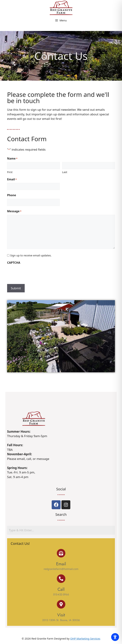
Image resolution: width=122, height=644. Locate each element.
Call (61, 589)
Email (12, 179)
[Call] (61, 579)
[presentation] (34, 273)
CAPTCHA (14, 263)
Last (65, 172)
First (10, 172)
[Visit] (61, 604)
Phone (12, 195)
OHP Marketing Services (85, 638)
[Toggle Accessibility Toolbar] (115, 637)
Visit (61, 615)
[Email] (61, 553)
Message (14, 211)
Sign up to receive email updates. (31, 255)
